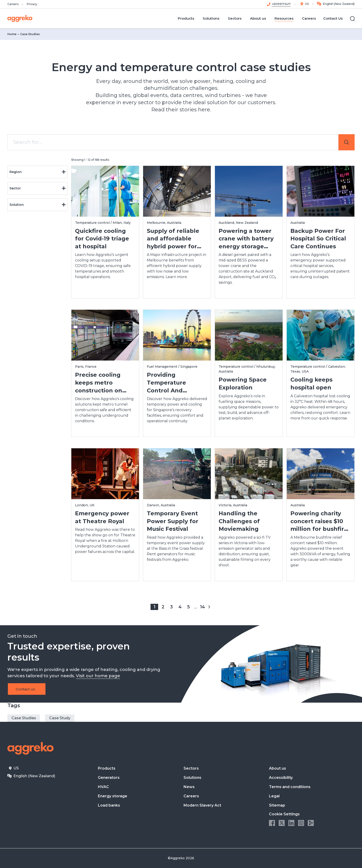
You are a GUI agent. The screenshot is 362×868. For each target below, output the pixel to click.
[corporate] (20, 18)
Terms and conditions (290, 787)
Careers (13, 4)
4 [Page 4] (180, 607)
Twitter (282, 823)
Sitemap (277, 805)
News (189, 787)
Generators (109, 778)
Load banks (109, 805)
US (307, 4)
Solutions (192, 778)
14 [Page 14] (202, 607)
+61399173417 (281, 4)
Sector (38, 188)
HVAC (103, 787)
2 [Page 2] (163, 607)
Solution (38, 205)
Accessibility (281, 778)
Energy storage (113, 796)
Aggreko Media (311, 823)
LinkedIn (291, 823)
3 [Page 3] (171, 607)
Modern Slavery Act (202, 805)
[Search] (352, 18)
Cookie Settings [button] (284, 814)
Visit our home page (98, 676)
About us (278, 768)
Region (38, 172)
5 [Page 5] (189, 607)
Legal (274, 796)
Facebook (272, 823)
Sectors (191, 768)
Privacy (32, 4)
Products (107, 768)
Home (12, 34)
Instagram (301, 823)
